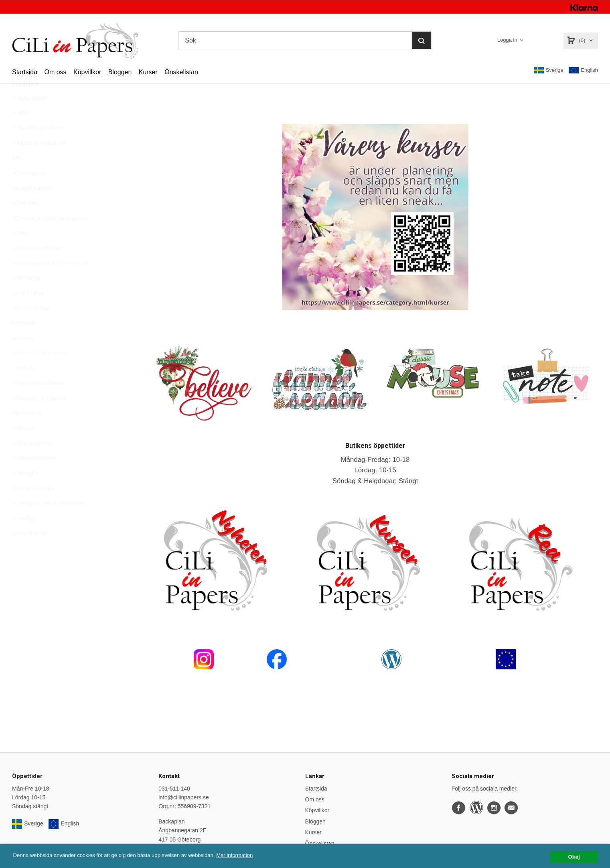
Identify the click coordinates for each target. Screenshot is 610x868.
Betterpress (29, 192)
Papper (23, 387)
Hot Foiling (28, 312)
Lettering (23, 357)
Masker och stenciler (40, 372)
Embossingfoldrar (36, 267)
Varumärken (29, 117)
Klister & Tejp (31, 327)
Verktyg (24, 537)
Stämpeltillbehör (34, 477)
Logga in (507, 40)
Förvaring (26, 297)
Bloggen (120, 72)
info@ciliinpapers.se (184, 797)
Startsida (25, 72)
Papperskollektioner (39, 402)
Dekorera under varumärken (50, 237)
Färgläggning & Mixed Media (50, 282)
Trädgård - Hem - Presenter (49, 522)
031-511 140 (174, 789)
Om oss (55, 72)
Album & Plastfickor (39, 162)
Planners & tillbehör (39, 417)
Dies (20, 252)
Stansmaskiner (33, 462)
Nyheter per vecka (38, 147)
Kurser (148, 72)
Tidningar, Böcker (34, 507)
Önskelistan (181, 72)
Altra (18, 177)
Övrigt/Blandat (30, 552)
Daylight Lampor (32, 207)
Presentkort (26, 432)
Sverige (549, 70)
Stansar (24, 447)
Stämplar (26, 492)
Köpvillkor (87, 72)
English (583, 70)
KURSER (24, 342)
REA (21, 132)
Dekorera (26, 222)
